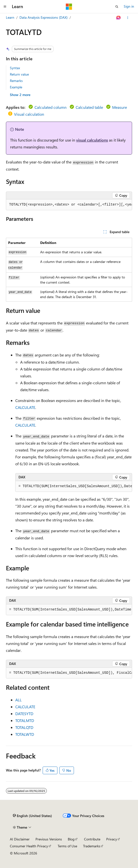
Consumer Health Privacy (29, 846)
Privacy (112, 839)
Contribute (92, 839)
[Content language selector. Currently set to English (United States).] (32, 816)
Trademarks (92, 846)
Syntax (15, 68)
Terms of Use (67, 846)
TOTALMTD (25, 720)
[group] (69, 205)
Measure (120, 107)
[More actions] (128, 18)
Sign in (129, 6)
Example (16, 87)
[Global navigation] (5, 7)
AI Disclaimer (20, 839)
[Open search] (117, 7)
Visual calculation (29, 114)
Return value (19, 74)
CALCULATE (25, 407)
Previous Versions (49, 839)
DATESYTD (24, 714)
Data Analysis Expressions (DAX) (43, 17)
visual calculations (92, 140)
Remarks (16, 81)
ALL (18, 700)
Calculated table (89, 107)
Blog (71, 839)
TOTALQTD (24, 727)
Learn (10, 17)
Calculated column (51, 107)
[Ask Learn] (119, 18)
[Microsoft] (69, 7)
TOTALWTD (25, 734)
